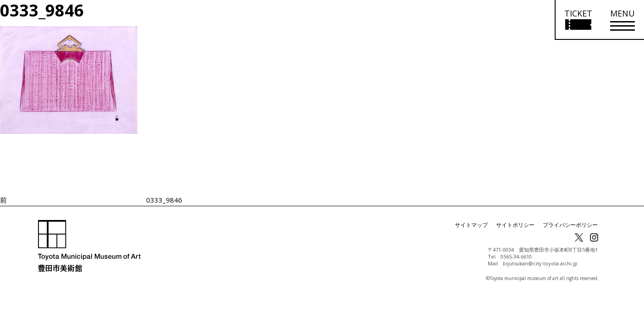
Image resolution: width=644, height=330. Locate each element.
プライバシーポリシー (570, 225)
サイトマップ (471, 225)
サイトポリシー (515, 225)
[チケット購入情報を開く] (578, 20)
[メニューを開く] (622, 20)
